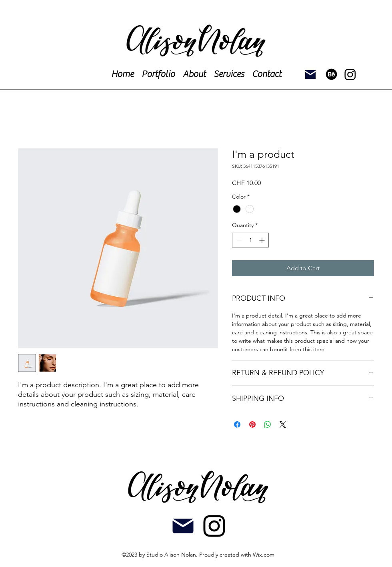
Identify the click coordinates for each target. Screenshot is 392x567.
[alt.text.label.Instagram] (214, 526)
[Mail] (310, 74)
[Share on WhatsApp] (268, 424)
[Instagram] (350, 74)
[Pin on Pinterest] (252, 424)
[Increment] (263, 240)
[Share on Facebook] (237, 424)
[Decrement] (238, 240)
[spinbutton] (250, 240)
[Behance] (331, 74)
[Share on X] (283, 424)
